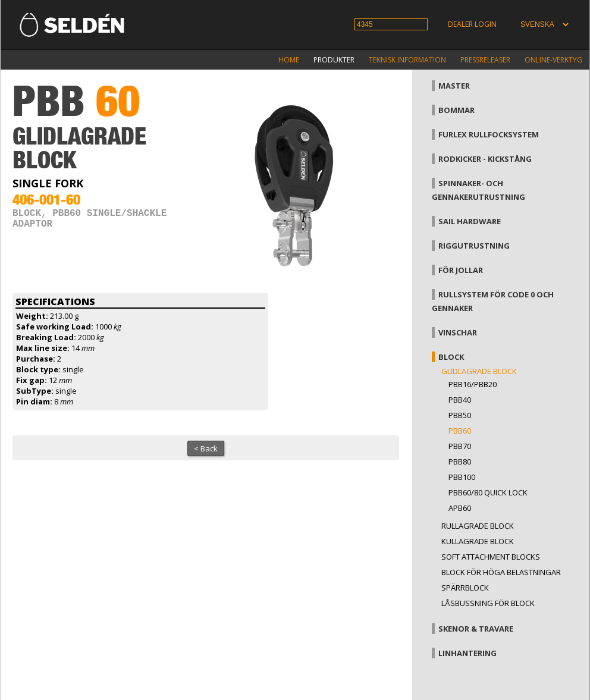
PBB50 (460, 415)
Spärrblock (465, 588)
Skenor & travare (476, 629)
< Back (206, 448)
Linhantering (467, 653)
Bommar (456, 110)
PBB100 (462, 477)
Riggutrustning (474, 246)
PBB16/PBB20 (473, 384)
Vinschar (458, 332)
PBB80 (460, 462)
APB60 (460, 508)
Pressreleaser (485, 60)
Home (289, 60)
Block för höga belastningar (501, 572)
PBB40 (460, 400)
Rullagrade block (478, 526)
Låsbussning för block (488, 603)
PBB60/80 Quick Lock (488, 492)
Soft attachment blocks (491, 557)
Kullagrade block (478, 541)
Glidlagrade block (479, 371)
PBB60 (460, 431)
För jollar (461, 270)
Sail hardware (470, 221)
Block (451, 357)
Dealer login (472, 24)
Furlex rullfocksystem (489, 134)
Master (454, 86)
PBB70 (460, 446)
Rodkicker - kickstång (485, 159)
